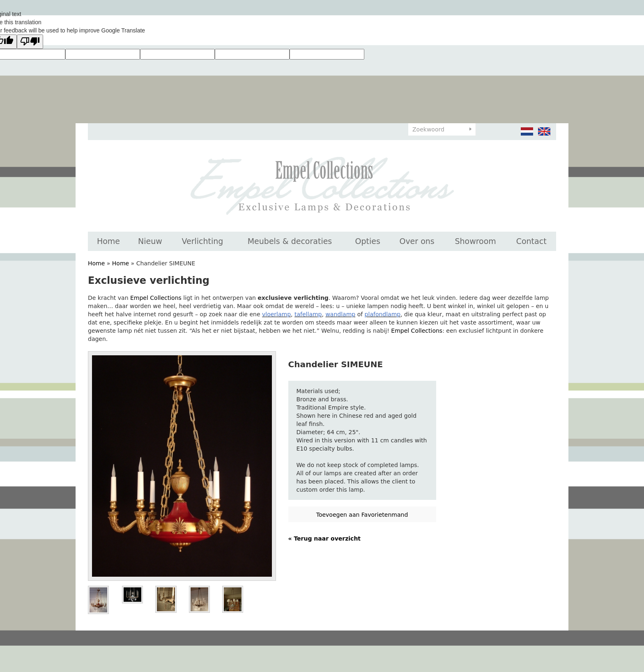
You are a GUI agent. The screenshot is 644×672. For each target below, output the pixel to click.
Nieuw (150, 241)
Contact (531, 241)
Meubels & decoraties (290, 241)
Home (108, 241)
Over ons (417, 241)
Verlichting (202, 241)
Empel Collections (156, 298)
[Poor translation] (30, 42)
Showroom (475, 241)
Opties (368, 241)
